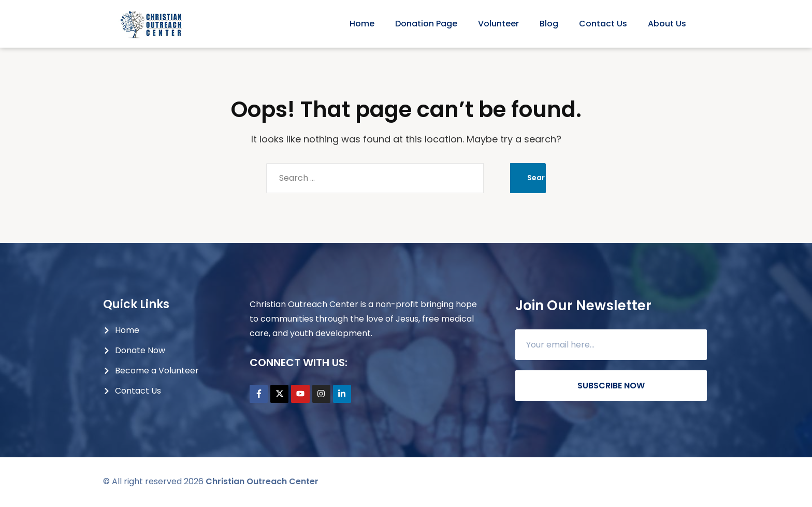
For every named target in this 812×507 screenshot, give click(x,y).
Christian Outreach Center (262, 482)
